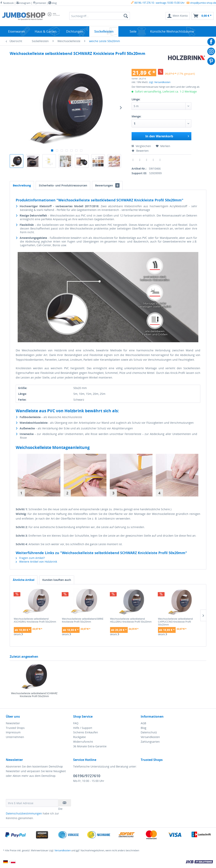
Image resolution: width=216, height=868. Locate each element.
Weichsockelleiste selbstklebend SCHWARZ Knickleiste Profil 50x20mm (34, 695)
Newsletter (13, 723)
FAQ (76, 723)
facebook (7, 3)
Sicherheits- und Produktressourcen (63, 185)
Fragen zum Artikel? (30, 558)
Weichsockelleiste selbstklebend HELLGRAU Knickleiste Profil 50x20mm (131, 620)
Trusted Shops (15, 728)
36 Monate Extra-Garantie (90, 746)
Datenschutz (149, 732)
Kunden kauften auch (57, 580)
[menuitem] (178, 16)
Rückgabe (79, 737)
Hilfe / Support (83, 728)
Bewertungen (107, 185)
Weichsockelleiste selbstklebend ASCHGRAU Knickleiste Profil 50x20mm (35, 620)
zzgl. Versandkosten (160, 82)
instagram (23, 3)
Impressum (13, 732)
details (18, 634)
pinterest (39, 3)
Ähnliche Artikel (24, 580)
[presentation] (35, 790)
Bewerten (140, 151)
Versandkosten (150, 737)
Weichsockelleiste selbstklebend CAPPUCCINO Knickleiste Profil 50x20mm (175, 622)
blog (53, 3)
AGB (143, 723)
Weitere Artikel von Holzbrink (36, 562)
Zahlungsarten (150, 742)
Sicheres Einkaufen (86, 732)
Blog (144, 728)
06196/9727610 (87, 776)
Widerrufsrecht (83, 742)
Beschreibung (22, 185)
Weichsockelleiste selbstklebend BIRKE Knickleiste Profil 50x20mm (83, 620)
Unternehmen (15, 737)
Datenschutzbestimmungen (24, 813)
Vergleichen (141, 146)
